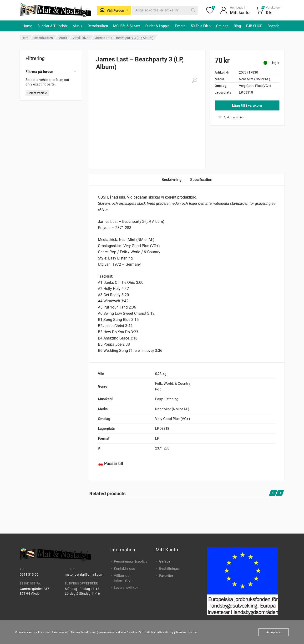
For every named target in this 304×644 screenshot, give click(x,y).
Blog (237, 26)
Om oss (222, 26)
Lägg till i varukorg (247, 105)
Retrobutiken (98, 26)
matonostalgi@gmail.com (84, 574)
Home (27, 26)
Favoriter (166, 576)
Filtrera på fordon (51, 72)
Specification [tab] (201, 180)
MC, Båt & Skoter (127, 26)
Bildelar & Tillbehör (52, 26)
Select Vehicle (37, 93)
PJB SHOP (254, 26)
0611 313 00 (29, 574)
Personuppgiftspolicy (131, 561)
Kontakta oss (124, 569)
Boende (274, 26)
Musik (78, 26)
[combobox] (165, 10)
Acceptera (274, 632)
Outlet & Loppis (157, 26)
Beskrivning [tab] (172, 180)
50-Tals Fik (201, 26)
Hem (25, 38)
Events (180, 26)
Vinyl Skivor (81, 38)
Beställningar (170, 569)
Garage (165, 561)
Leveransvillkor (126, 588)
